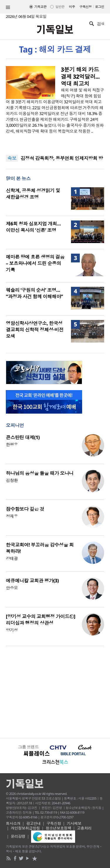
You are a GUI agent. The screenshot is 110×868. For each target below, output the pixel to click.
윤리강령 (18, 836)
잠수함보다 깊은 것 (25, 509)
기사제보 (74, 823)
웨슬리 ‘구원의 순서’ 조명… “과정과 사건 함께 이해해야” (34, 293)
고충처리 (84, 828)
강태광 (12, 558)
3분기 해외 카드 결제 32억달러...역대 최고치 (80, 77)
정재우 (12, 516)
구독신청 (86, 7)
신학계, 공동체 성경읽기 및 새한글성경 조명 (33, 194)
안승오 (12, 588)
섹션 (8, 7)
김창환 (12, 480)
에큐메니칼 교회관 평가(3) (32, 581)
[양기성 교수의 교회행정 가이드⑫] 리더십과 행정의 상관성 (40, 620)
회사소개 (13, 823)
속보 (12, 158)
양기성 (12, 630)
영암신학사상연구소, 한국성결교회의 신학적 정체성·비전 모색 (35, 330)
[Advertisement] (55, 691)
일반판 (60, 7)
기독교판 (40, 7)
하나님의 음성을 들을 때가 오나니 (40, 473)
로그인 (100, 7)
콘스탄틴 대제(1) (23, 437)
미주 (72, 7)
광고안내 (33, 823)
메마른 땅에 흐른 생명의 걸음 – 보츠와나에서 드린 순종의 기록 (35, 263)
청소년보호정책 (59, 828)
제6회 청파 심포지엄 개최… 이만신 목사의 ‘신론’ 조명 (33, 227)
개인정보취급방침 (26, 828)
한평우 (12, 445)
